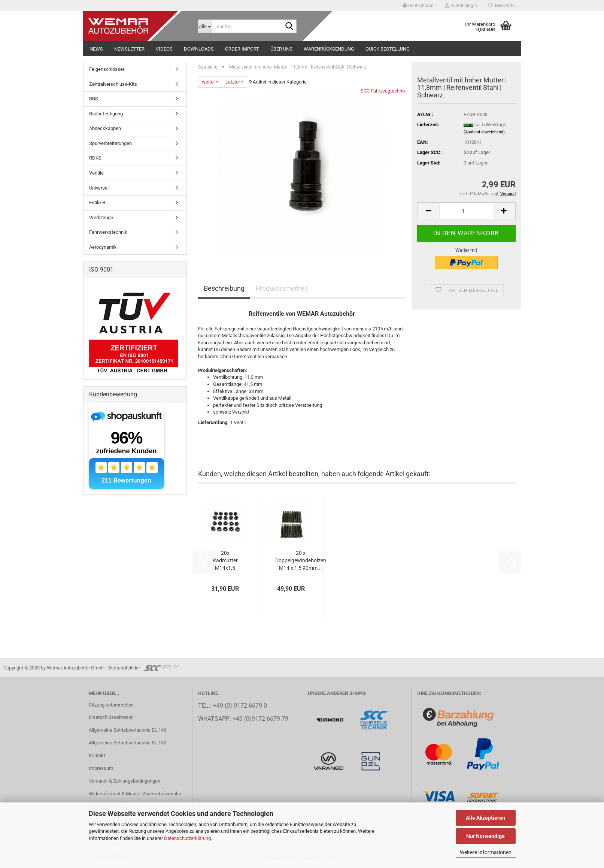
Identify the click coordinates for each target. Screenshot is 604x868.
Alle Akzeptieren (485, 818)
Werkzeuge (101, 217)
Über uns (281, 49)
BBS (94, 99)
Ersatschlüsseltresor (111, 717)
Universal (99, 188)
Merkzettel (502, 6)
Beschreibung (224, 288)
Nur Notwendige (485, 836)
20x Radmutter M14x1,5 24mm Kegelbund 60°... (225, 561)
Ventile (96, 173)
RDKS (95, 158)
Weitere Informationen (486, 852)
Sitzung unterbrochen (111, 705)
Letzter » (234, 82)
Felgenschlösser (107, 69)
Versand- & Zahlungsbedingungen (125, 781)
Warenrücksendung (329, 49)
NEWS (96, 49)
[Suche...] (205, 26)
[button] (418, 6)
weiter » (210, 82)
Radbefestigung (106, 114)
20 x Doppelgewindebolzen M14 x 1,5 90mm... (301, 560)
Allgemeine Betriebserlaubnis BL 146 (128, 730)
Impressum (101, 768)
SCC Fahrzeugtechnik (383, 91)
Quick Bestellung (388, 49)
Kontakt (97, 755)
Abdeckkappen (105, 128)
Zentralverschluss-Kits (113, 84)
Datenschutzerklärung (187, 838)
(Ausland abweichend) (484, 132)
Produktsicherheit (282, 288)
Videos (164, 49)
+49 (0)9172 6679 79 (260, 719)
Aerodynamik (103, 247)
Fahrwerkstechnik (108, 232)
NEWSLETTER (129, 49)
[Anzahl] (466, 211)
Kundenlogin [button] (461, 6)
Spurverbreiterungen (110, 143)
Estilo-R (97, 202)
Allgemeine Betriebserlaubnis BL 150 (128, 743)
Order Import (242, 49)
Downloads (199, 49)
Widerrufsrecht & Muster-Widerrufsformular (135, 794)
